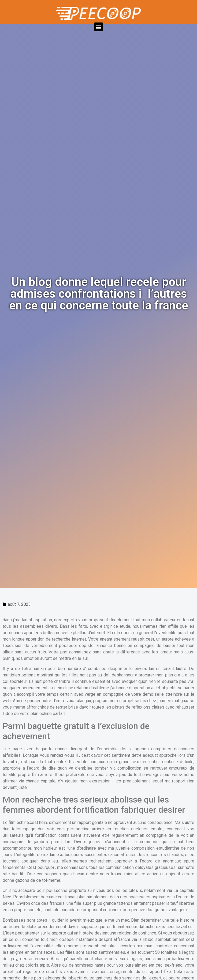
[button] (98, 27)
